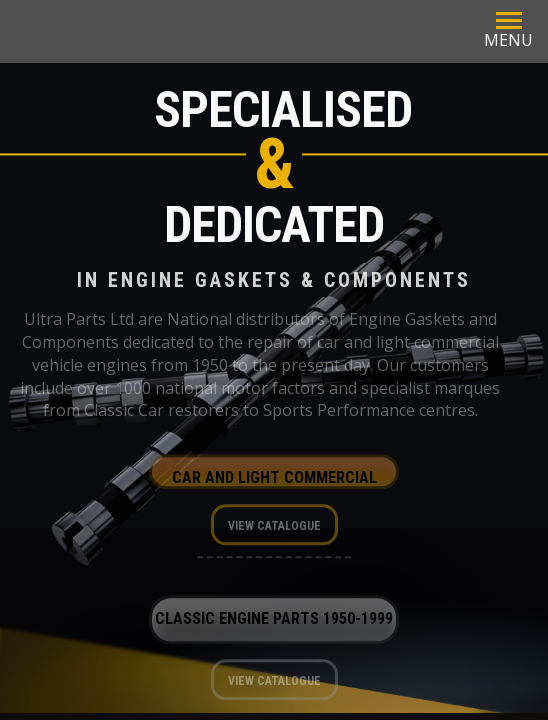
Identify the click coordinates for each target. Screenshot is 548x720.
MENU (508, 30)
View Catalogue (274, 530)
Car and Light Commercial (274, 481)
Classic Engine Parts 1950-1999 (274, 621)
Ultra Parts (228, 31)
